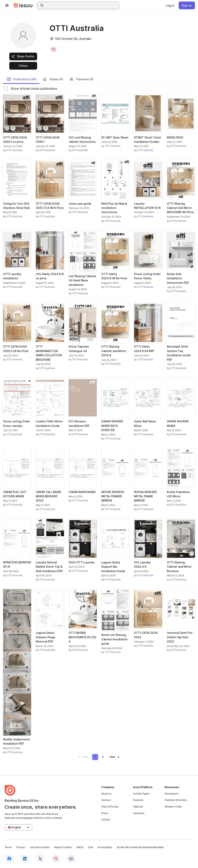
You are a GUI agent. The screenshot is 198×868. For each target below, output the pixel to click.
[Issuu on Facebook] (9, 859)
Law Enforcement (40, 847)
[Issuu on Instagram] (56, 859)
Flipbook (138, 807)
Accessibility (105, 847)
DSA (91, 847)
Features (138, 800)
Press (105, 813)
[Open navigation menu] (7, 5)
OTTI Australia (14, 150)
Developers (172, 794)
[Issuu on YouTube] (71, 859)
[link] (170, 5)
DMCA (80, 847)
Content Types (141, 794)
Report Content (63, 847)
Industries (139, 813)
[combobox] (82, 5)
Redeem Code (173, 807)
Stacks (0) (53, 79)
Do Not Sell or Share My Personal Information (140, 847)
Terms (8, 847)
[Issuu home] (23, 5)
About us (106, 794)
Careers (106, 800)
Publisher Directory (176, 800)
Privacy (21, 847)
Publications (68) (21, 79)
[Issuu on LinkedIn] (25, 859)
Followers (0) (81, 79)
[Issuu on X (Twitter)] (40, 859)
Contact (106, 820)
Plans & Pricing (110, 807)
